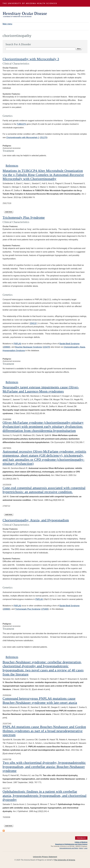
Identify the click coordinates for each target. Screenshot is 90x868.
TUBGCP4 (21, 124)
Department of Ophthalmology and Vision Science (71, 844)
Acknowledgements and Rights (69, 848)
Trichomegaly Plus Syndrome (24, 217)
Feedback (81, 838)
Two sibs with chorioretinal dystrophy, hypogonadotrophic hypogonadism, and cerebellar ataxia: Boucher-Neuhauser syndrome (44, 767)
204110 (33, 323)
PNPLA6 (17, 344)
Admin (81, 848)
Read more (9, 212)
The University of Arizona (65, 860)
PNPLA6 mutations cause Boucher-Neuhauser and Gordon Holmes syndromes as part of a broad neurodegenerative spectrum (44, 731)
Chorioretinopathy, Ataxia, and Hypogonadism (36, 520)
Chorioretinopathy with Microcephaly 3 (31, 59)
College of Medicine (81, 842)
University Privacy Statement (45, 857)
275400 (45, 609)
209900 (6, 347)
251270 (44, 137)
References (12, 166)
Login (86, 848)
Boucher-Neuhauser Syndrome (29, 347)
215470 (46, 347)
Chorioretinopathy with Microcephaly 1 (23, 137)
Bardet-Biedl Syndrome (69, 344)
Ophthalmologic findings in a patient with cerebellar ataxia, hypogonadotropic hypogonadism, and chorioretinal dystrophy (45, 796)
